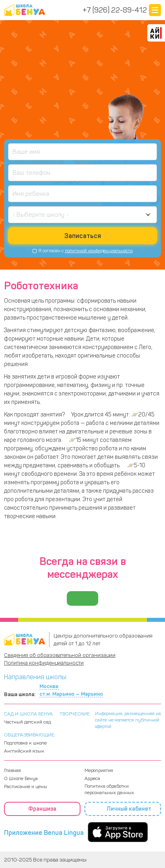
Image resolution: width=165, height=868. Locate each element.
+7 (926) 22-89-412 (115, 10)
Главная (12, 770)
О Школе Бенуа (21, 778)
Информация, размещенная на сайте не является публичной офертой (128, 720)
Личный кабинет (123, 809)
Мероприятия (99, 770)
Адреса (92, 778)
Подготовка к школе (25, 743)
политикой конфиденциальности (99, 251)
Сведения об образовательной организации (60, 655)
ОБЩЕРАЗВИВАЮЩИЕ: (30, 735)
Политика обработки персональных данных (109, 789)
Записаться (83, 236)
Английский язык (24, 751)
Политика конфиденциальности (44, 663)
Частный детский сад (28, 722)
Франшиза (42, 809)
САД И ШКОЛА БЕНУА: (29, 714)
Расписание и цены (26, 786)
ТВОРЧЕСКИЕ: (75, 714)
